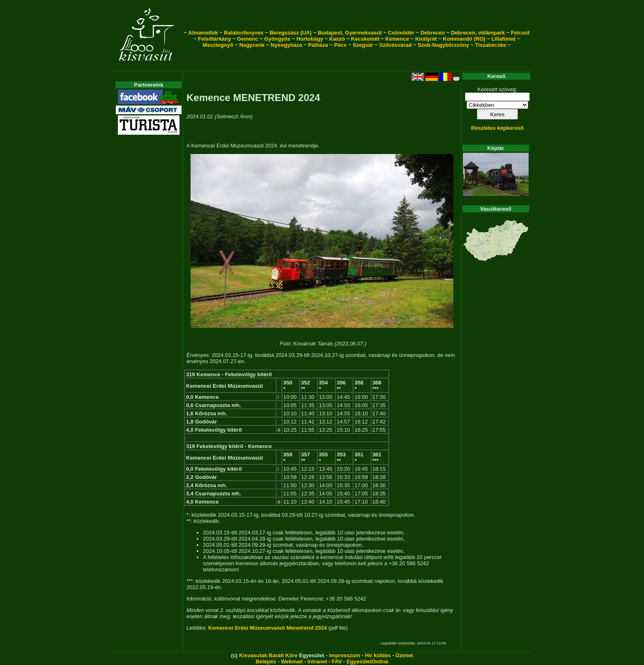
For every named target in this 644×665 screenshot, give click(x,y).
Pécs (340, 45)
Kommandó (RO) (464, 39)
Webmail (292, 662)
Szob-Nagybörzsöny (443, 45)
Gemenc (247, 39)
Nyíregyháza (286, 45)
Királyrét (426, 39)
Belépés (266, 662)
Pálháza (318, 45)
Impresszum (345, 655)
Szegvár (363, 45)
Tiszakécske (491, 45)
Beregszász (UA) (291, 33)
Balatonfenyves (244, 33)
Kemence (397, 39)
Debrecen (433, 33)
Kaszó (337, 39)
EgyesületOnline (368, 662)
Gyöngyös (277, 39)
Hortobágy (310, 39)
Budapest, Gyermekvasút (350, 33)
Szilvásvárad (395, 45)
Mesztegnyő (218, 45)
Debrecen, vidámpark (478, 33)
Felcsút (520, 33)
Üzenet (404, 655)
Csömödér (401, 33)
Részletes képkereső (497, 128)
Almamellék (203, 33)
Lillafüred (503, 39)
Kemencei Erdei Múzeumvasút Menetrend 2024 (268, 628)
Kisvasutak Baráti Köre (268, 655)
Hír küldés (378, 655)
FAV (337, 662)
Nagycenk (252, 45)
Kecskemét (365, 39)
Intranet (317, 662)
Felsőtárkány (214, 39)
